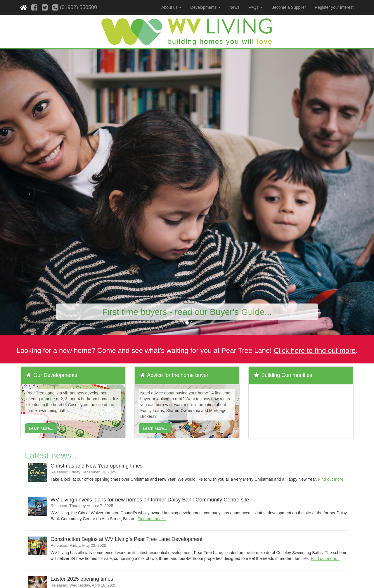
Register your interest (334, 7)
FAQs (256, 7)
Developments (205, 7)
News (234, 7)
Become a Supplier (289, 7)
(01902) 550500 (75, 7)
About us (171, 7)
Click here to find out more (315, 350)
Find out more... (332, 479)
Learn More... (41, 428)
